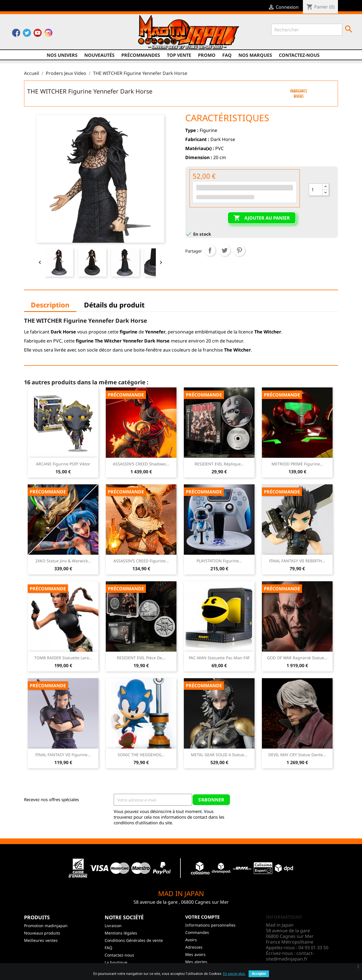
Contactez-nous (299, 55)
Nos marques (255, 55)
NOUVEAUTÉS (99, 55)
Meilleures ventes (41, 940)
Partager (210, 250)
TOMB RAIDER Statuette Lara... (63, 658)
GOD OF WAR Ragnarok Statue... (297, 658)
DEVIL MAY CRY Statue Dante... (297, 755)
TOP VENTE (179, 55)
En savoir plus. (234, 974)
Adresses (194, 947)
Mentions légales (121, 933)
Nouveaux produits (42, 933)
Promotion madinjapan (46, 926)
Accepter (259, 974)
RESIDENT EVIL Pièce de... (141, 658)
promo (207, 55)
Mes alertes (196, 962)
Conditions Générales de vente (134, 940)
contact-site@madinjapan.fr (290, 956)
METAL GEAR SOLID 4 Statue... (219, 755)
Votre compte (202, 917)
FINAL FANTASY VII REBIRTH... (297, 561)
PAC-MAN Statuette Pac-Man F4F (219, 658)
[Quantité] (316, 190)
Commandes (197, 932)
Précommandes (141, 55)
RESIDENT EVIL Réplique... (219, 464)
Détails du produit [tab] (114, 305)
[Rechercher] (307, 30)
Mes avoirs (195, 954)
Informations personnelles (210, 925)
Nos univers (62, 55)
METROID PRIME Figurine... (297, 464)
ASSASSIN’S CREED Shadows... (141, 464)
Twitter (27, 34)
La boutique (116, 962)
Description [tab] (50, 305)
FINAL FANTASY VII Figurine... (63, 755)
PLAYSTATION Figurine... (219, 561)
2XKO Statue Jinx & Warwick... (63, 561)
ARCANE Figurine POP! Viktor (63, 464)
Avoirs (191, 940)
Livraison (113, 926)
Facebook (16, 34)
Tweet (225, 250)
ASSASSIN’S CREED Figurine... (141, 561)
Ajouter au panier (262, 218)
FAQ (227, 55)
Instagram (48, 34)
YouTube (38, 34)
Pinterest (239, 250)
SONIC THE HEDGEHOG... (141, 755)
